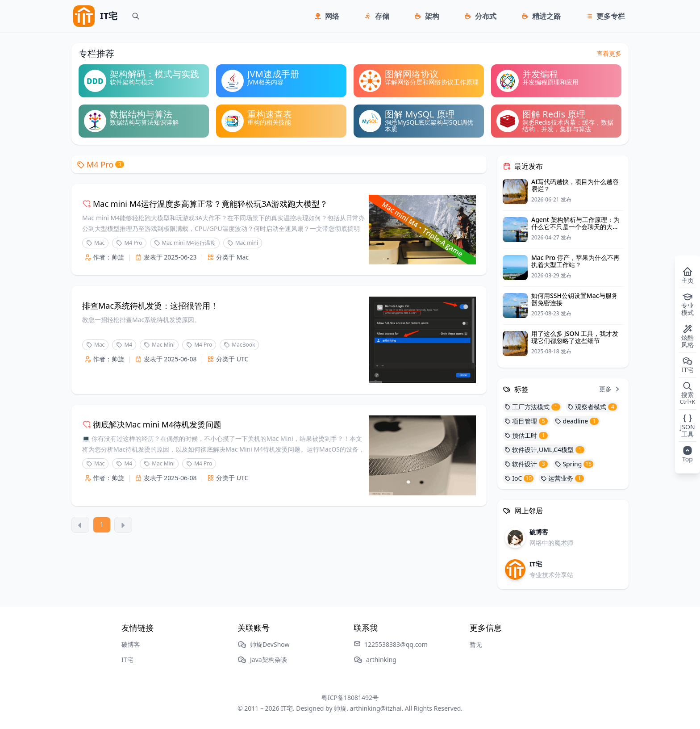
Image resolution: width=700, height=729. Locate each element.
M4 (124, 345)
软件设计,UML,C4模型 (544, 450)
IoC (519, 478)
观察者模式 (592, 407)
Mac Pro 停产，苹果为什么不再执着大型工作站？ (575, 261)
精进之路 (546, 16)
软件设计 (526, 464)
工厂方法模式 (532, 407)
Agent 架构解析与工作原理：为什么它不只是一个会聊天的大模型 (575, 227)
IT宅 (127, 660)
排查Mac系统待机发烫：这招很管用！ (150, 306)
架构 (432, 16)
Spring (574, 464)
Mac (95, 243)
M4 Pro (100, 164)
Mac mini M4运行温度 (185, 243)
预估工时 (526, 435)
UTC (243, 359)
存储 (382, 16)
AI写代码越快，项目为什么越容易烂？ (575, 185)
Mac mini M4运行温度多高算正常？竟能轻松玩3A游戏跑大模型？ (205, 204)
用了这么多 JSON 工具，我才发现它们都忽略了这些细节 (575, 337)
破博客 (131, 644)
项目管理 (526, 421)
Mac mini (243, 243)
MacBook (239, 345)
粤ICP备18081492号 (350, 698)
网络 (332, 16)
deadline (577, 421)
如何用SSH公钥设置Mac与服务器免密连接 (575, 299)
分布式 (486, 16)
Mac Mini (159, 345)
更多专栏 (611, 16)
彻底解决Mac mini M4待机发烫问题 (152, 424)
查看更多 (609, 53)
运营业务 (562, 478)
